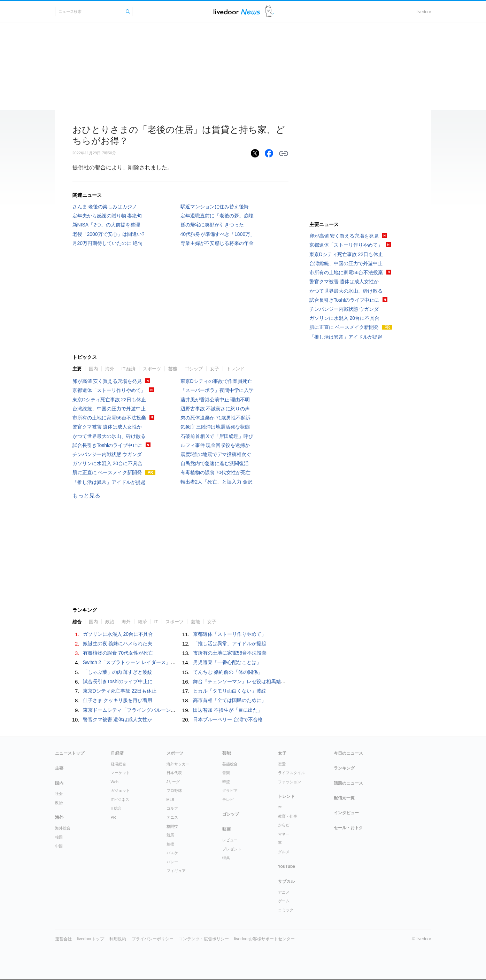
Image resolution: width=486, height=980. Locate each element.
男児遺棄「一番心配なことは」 (227, 662)
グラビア (230, 790)
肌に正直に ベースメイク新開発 (107, 472)
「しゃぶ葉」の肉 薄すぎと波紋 (118, 672)
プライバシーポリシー (153, 939)
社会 (59, 794)
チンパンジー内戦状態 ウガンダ (107, 454)
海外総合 (63, 828)
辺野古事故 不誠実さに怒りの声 (215, 409)
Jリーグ (173, 782)
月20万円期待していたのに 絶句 (107, 243)
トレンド (236, 369)
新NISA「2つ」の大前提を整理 (106, 225)
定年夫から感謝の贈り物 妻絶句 (107, 216)
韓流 (226, 782)
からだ (284, 825)
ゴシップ (194, 369)
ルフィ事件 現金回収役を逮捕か (215, 445)
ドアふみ (269, 12)
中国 (59, 846)
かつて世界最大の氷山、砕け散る (109, 436)
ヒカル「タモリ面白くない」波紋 (230, 691)
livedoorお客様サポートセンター (264, 939)
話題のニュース (348, 783)
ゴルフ (172, 808)
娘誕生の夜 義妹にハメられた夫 (118, 643)
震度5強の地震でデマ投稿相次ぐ (216, 454)
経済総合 (118, 764)
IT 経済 (129, 369)
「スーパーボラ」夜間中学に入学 (217, 390)
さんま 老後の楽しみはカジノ (105, 207)
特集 (226, 858)
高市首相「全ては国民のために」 (230, 700)
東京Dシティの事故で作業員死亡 (216, 381)
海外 (110, 369)
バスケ (172, 853)
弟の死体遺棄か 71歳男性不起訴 (215, 418)
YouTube (287, 866)
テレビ (228, 800)
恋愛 (282, 764)
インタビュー (346, 813)
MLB (171, 800)
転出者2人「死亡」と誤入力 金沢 (217, 482)
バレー (172, 862)
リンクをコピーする (284, 154)
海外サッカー (178, 764)
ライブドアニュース (237, 12)
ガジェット (120, 790)
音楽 (226, 773)
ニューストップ (70, 753)
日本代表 (174, 773)
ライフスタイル (291, 773)
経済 (142, 622)
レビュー (230, 840)
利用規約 (118, 939)
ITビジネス (120, 800)
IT (156, 622)
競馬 (170, 835)
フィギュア (176, 871)
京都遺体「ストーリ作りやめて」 (109, 390)
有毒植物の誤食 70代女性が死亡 (215, 472)
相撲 (170, 844)
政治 (110, 622)
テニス (172, 817)
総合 (77, 622)
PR (113, 817)
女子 (215, 369)
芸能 (173, 369)
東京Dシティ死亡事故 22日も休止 (109, 400)
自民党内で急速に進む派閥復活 (215, 463)
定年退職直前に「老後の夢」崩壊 (217, 216)
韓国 (59, 837)
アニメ (284, 892)
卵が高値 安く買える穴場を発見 (107, 381)
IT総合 (116, 808)
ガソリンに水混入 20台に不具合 (107, 463)
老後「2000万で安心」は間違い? (109, 234)
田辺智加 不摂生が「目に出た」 (228, 710)
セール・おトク (348, 828)
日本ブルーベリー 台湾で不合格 (228, 719)
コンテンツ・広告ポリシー (204, 939)
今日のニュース (348, 753)
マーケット (120, 773)
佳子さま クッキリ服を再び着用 (118, 700)
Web (115, 782)
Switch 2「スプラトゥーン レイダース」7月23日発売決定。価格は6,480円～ (166, 662)
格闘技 (172, 826)
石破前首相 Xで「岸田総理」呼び (217, 436)
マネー (284, 834)
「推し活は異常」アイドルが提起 (109, 482)
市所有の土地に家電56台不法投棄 (109, 418)
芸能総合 (230, 764)
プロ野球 (174, 790)
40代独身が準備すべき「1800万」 (218, 234)
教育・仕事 (288, 816)
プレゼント (232, 849)
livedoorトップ (91, 939)
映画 (226, 829)
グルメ (284, 852)
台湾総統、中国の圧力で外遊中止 (109, 409)
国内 (93, 369)
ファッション (290, 782)
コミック (286, 910)
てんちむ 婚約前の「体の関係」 (228, 672)
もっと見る (86, 496)
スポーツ (152, 369)
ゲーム (284, 901)
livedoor (424, 12)
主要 (77, 369)
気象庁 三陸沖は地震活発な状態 (215, 427)
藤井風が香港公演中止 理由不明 (215, 400)
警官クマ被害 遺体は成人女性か (107, 427)
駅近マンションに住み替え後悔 (215, 207)
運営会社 (63, 939)
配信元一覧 (344, 798)
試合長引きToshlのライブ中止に (107, 445)
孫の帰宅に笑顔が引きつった (212, 225)
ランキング (344, 768)
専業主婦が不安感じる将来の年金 (217, 243)
